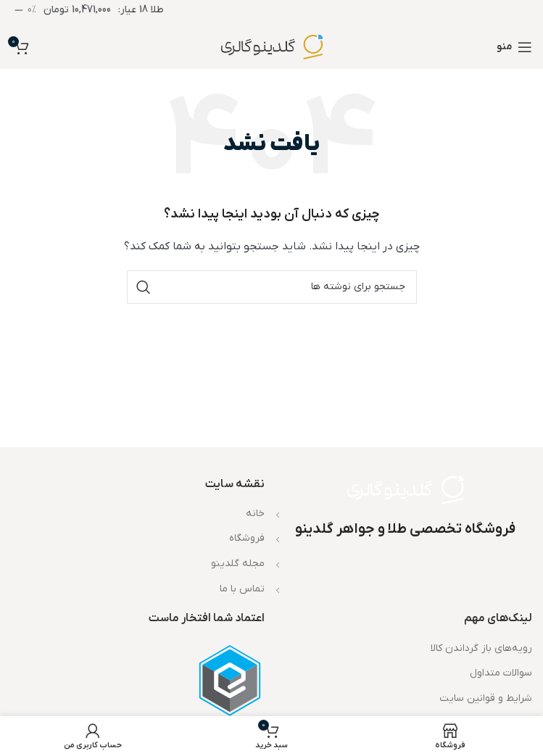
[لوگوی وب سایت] (272, 47)
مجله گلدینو (238, 564)
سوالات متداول (501, 673)
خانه (255, 514)
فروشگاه (247, 538)
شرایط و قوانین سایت (486, 698)
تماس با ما (242, 589)
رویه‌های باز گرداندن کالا (481, 648)
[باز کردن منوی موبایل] (514, 47)
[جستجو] (272, 287)
